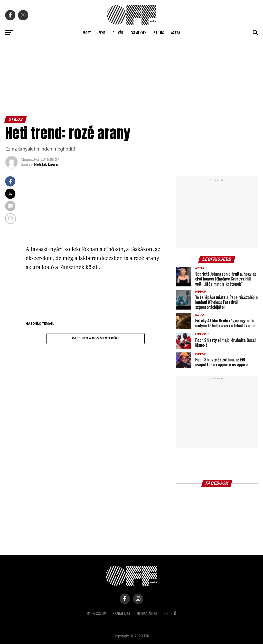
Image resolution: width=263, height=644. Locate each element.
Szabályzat (121, 613)
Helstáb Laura (46, 164)
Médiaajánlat (147, 613)
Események (138, 32)
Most (87, 32)
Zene (102, 32)
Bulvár (118, 32)
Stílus (159, 32)
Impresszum (97, 613)
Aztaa (176, 32)
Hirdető (170, 613)
